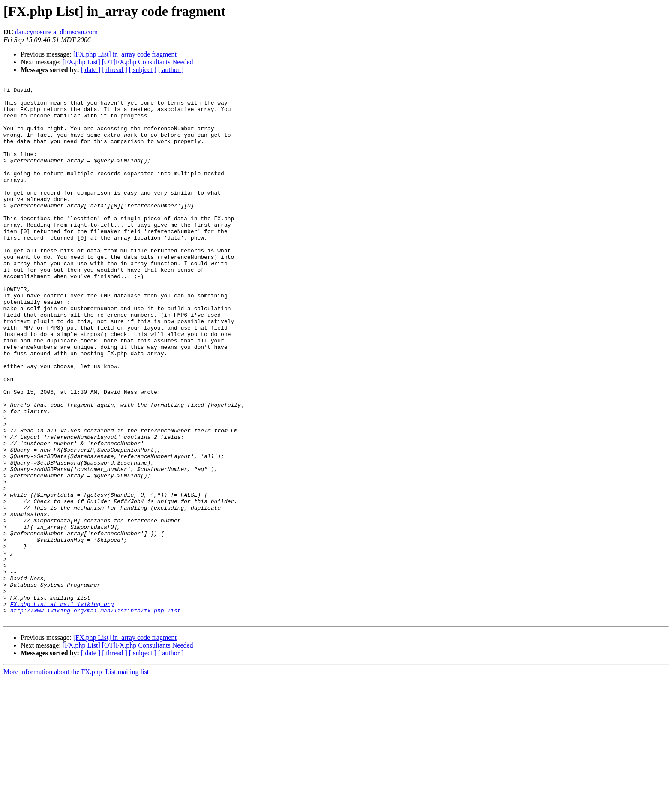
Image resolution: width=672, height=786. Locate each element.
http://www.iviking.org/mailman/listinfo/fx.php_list (96, 716)
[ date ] (91, 70)
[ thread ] (115, 70)
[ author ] (171, 70)
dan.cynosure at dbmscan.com (56, 32)
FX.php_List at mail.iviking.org (62, 708)
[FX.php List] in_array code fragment (125, 54)
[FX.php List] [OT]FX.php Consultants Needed (128, 62)
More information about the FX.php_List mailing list (76, 778)
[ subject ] (143, 70)
